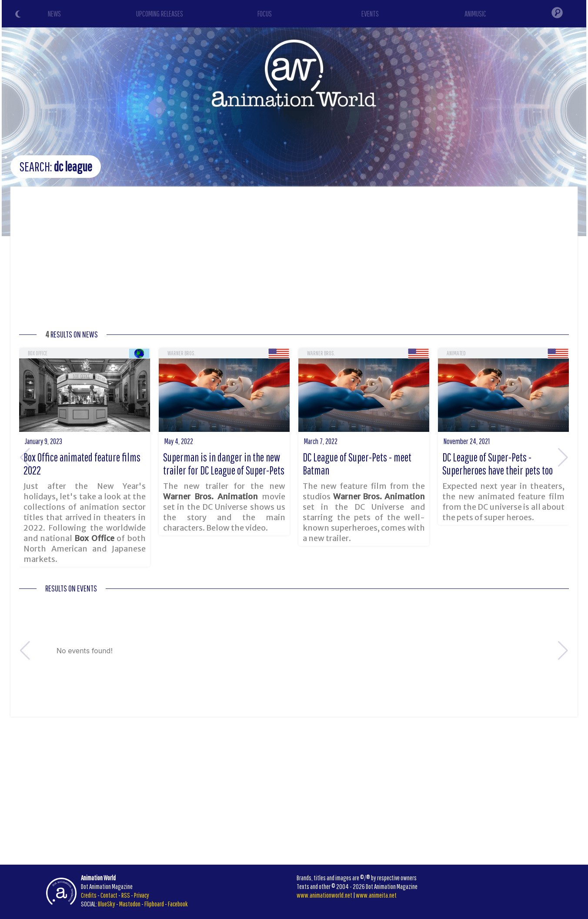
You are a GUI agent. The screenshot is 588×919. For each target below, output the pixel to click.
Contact (109, 895)
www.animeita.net (376, 895)
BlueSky (107, 904)
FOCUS (265, 14)
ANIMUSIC (475, 14)
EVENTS (370, 14)
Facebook (178, 904)
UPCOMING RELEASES (160, 14)
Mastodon (130, 904)
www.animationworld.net (324, 895)
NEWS (54, 14)
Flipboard (154, 904)
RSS (126, 895)
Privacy (142, 895)
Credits (89, 895)
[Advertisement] (294, 261)
